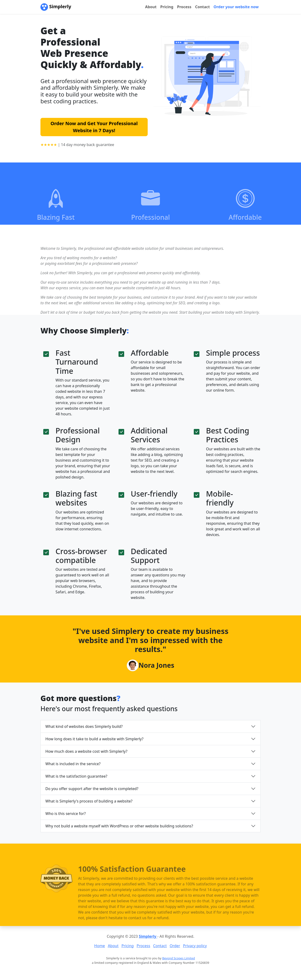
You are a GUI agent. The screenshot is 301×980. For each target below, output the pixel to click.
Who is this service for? (65, 814)
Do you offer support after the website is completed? (92, 789)
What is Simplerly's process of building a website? (89, 801)
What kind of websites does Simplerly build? (84, 726)
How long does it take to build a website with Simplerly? (94, 739)
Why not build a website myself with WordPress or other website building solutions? (119, 826)
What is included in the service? (73, 764)
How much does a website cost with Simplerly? (86, 751)
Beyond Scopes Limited (179, 958)
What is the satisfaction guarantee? (76, 776)
